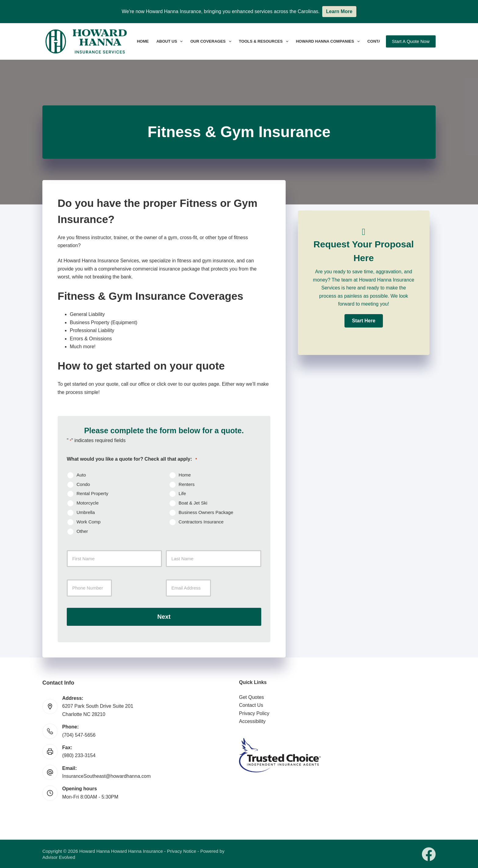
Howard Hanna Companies (329, 41)
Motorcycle (88, 503)
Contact (377, 41)
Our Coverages (212, 41)
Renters (187, 484)
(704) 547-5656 (79, 734)
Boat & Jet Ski (193, 503)
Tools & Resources (265, 41)
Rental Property (92, 493)
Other (82, 531)
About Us (171, 41)
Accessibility (252, 721)
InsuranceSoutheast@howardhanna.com (106, 776)
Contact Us (251, 705)
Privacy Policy (254, 712)
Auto (81, 475)
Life (182, 493)
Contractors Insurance (201, 522)
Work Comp (89, 522)
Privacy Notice (182, 850)
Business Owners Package (206, 512)
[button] (364, 321)
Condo (83, 484)
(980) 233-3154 (79, 755)
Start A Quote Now (411, 41)
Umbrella (86, 512)
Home (143, 41)
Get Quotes (251, 697)
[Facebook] (429, 854)
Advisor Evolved (59, 857)
